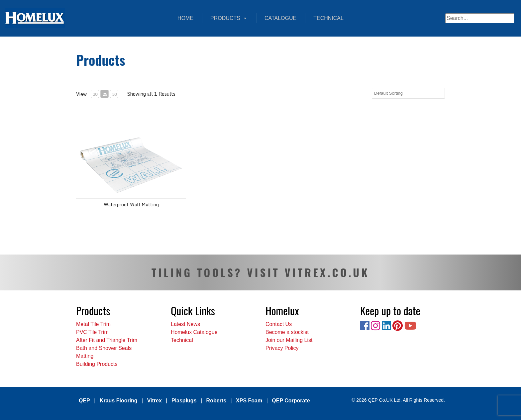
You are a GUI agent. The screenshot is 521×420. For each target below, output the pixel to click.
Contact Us (279, 324)
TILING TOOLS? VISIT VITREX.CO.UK (260, 272)
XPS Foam (249, 401)
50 (114, 94)
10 (95, 94)
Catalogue (280, 18)
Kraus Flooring (119, 401)
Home (185, 18)
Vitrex (155, 401)
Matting (85, 356)
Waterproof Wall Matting (131, 205)
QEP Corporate (291, 401)
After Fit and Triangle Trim (107, 340)
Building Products (97, 364)
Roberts (216, 401)
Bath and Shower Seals (104, 348)
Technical (328, 18)
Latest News (185, 324)
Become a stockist (287, 332)
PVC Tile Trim (92, 332)
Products (229, 18)
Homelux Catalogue (194, 332)
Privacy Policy (282, 348)
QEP (84, 401)
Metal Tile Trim (93, 324)
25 (105, 94)
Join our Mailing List (289, 340)
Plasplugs (184, 401)
